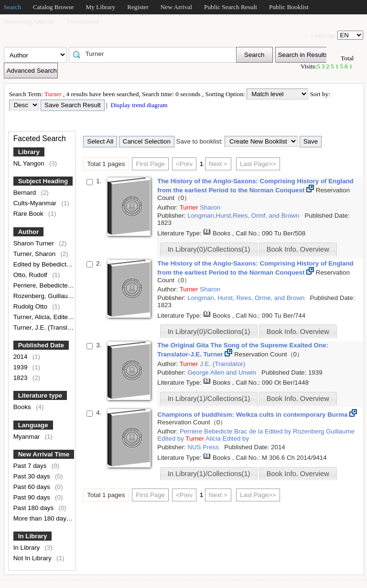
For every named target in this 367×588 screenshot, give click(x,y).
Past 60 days (33, 487)
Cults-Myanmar (36, 203)
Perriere (192, 431)
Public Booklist (289, 7)
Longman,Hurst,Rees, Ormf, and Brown (244, 216)
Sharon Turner (35, 243)
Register (138, 7)
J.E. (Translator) (222, 364)
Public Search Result (231, 7)
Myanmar (27, 437)
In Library (33, 536)
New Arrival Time (44, 454)
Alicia (214, 438)
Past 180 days (34, 508)
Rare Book (29, 214)
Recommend (83, 21)
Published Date (41, 345)
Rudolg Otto (31, 306)
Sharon (210, 207)
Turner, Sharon (35, 254)
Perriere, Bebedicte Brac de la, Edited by (72, 285)
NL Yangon (30, 163)
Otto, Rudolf (31, 275)
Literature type (40, 395)
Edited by (279, 431)
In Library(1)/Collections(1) (209, 399)
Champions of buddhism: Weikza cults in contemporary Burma (253, 415)
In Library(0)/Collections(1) (209, 249)
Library (29, 152)
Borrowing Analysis (29, 21)
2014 (21, 357)
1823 (21, 378)
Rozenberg (309, 431)
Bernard (26, 193)
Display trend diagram (138, 105)
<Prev (184, 164)
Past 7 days (31, 466)
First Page (150, 164)
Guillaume (340, 431)
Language (33, 425)
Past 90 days (33, 497)
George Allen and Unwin (222, 372)
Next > (218, 164)
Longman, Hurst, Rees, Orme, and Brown (247, 298)
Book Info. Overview (298, 249)
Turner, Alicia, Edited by (48, 317)
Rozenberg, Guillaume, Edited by (61, 296)
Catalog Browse (54, 7)
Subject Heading (43, 181)
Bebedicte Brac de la (234, 431)
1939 (21, 367)
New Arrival (176, 7)
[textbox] (156, 54)
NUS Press (204, 447)
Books (23, 407)
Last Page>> (258, 164)
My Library (100, 7)
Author (29, 232)
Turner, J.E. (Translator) (48, 327)
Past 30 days (33, 476)
